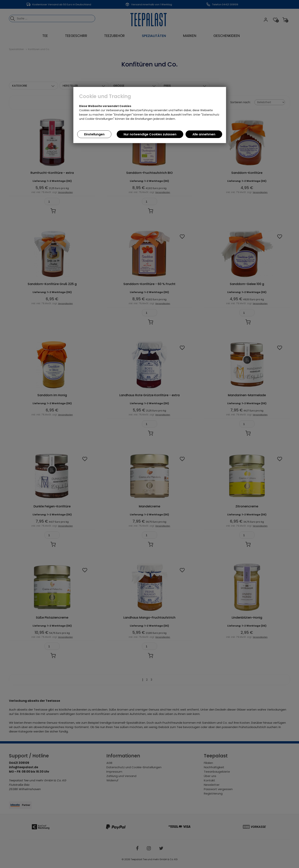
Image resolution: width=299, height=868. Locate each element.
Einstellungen (94, 134)
